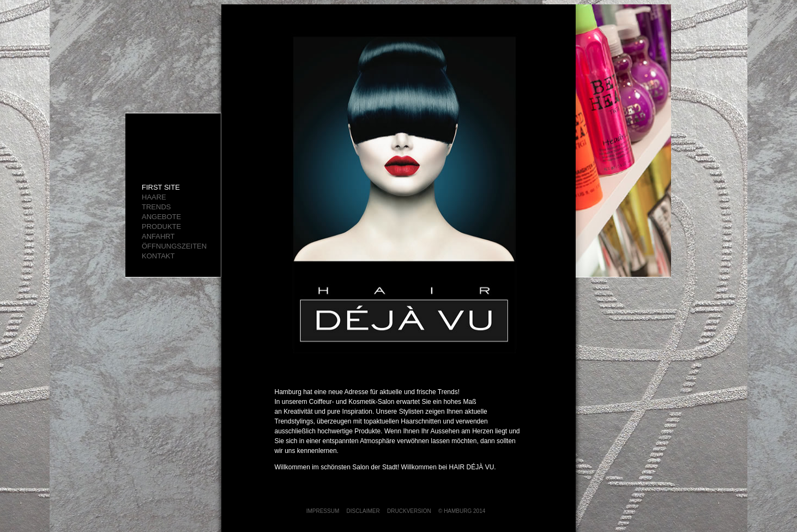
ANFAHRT (158, 236)
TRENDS (156, 207)
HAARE (154, 197)
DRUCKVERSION (409, 511)
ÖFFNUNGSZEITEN (174, 246)
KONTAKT (158, 256)
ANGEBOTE (161, 217)
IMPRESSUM (323, 511)
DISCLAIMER (363, 511)
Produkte (161, 226)
